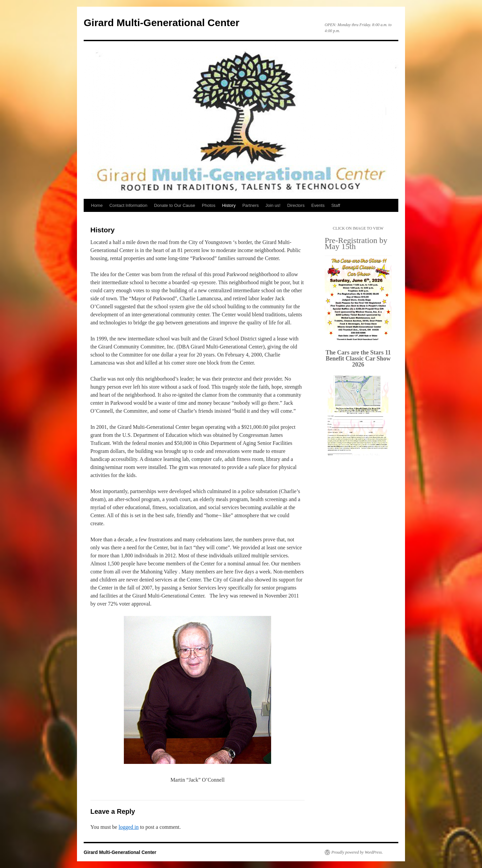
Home (97, 205)
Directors (296, 205)
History (229, 205)
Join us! (273, 205)
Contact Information (128, 205)
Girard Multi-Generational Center (162, 23)
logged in (129, 827)
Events (318, 205)
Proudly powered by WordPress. (357, 852)
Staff (336, 205)
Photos (209, 205)
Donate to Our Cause (175, 205)
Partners (251, 205)
